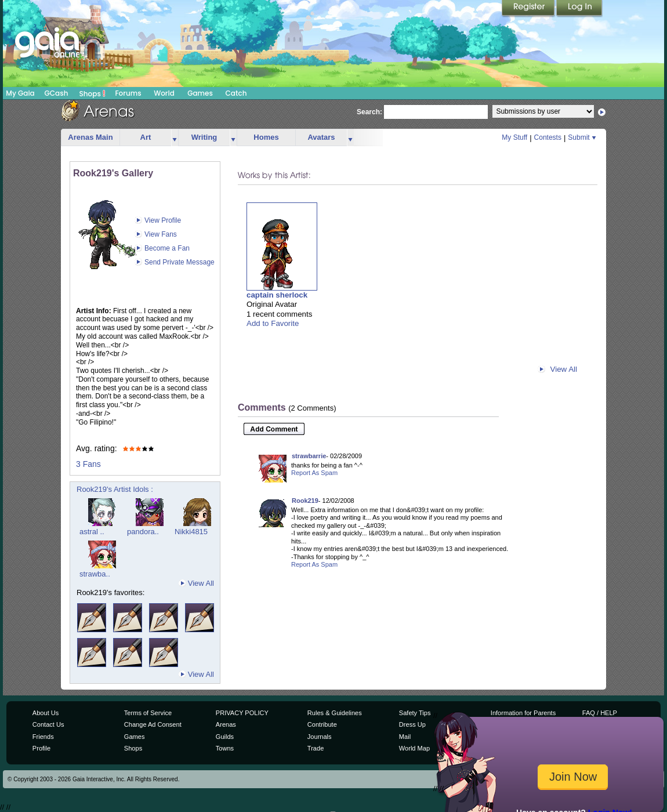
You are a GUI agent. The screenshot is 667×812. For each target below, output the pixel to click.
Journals (320, 737)
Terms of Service (148, 713)
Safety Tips (415, 713)
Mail (405, 737)
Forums (128, 93)
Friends (43, 737)
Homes (266, 137)
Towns (225, 748)
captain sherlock (277, 295)
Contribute (322, 724)
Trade (316, 748)
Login (579, 9)
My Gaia (20, 93)
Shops (93, 93)
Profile (41, 748)
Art (146, 137)
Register (529, 9)
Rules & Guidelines (335, 713)
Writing (204, 137)
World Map (414, 748)
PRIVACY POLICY (242, 713)
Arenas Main (90, 137)
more (175, 138)
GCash (57, 93)
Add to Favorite (273, 323)
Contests (548, 137)
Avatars (321, 137)
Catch (236, 93)
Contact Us (48, 724)
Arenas (226, 724)
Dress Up (412, 724)
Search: (369, 112)
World (164, 93)
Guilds (225, 737)
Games (200, 93)
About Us (46, 713)
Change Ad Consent (153, 724)
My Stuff (514, 137)
